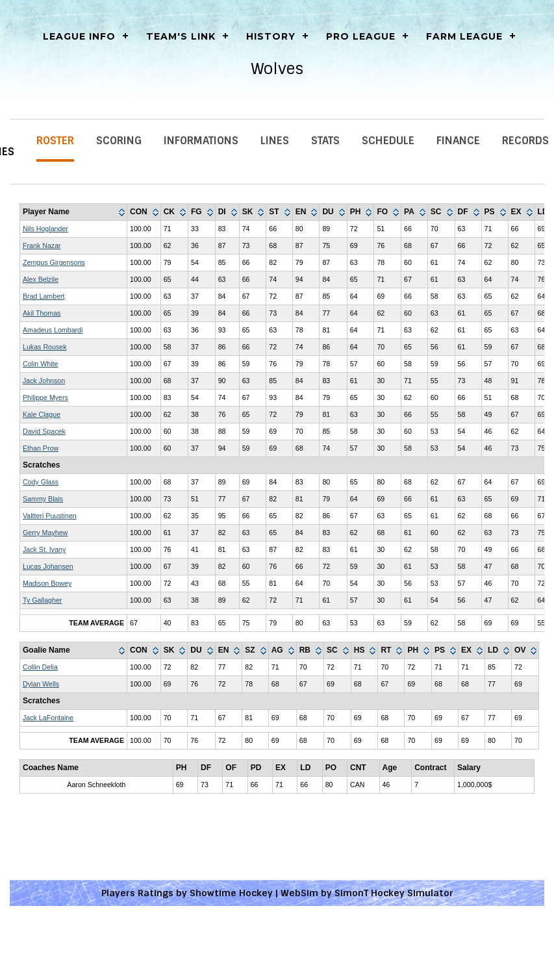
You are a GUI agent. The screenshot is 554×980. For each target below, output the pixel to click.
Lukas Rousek (45, 347)
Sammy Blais (43, 499)
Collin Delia (40, 667)
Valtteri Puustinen (50, 516)
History (271, 36)
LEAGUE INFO (79, 36)
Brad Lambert (44, 296)
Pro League (361, 36)
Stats (325, 141)
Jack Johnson (44, 381)
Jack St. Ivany (44, 549)
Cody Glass (41, 482)
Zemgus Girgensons (54, 262)
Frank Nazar (42, 245)
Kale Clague (42, 414)
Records (525, 141)
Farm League (464, 36)
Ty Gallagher (42, 600)
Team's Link (181, 36)
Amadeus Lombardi (53, 330)
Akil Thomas (42, 313)
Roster (55, 141)
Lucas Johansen (48, 566)
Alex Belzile (41, 279)
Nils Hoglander (45, 229)
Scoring (119, 141)
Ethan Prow (41, 448)
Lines (275, 141)
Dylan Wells (41, 684)
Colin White (40, 364)
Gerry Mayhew (45, 533)
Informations (201, 141)
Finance (458, 141)
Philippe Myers (45, 397)
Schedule (388, 141)
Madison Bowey (47, 583)
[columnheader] (74, 212)
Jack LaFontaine (48, 718)
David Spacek (44, 431)
